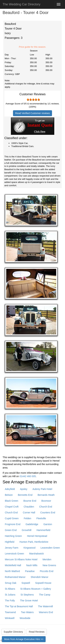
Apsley (24, 489)
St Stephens (27, 595)
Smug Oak (11, 583)
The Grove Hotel (29, 601)
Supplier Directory (13, 632)
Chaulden (29, 507)
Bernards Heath (46, 495)
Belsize (9, 495)
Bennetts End (25, 495)
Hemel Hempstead (37, 536)
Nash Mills (32, 565)
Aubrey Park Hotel (42, 489)
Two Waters (27, 612)
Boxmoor (46, 501)
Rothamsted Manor (15, 577)
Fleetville (41, 518)
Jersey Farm (12, 548)
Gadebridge (32, 524)
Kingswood (30, 548)
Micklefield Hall (13, 565)
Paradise (30, 571)
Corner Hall (29, 513)
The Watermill (45, 606)
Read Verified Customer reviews (33, 113)
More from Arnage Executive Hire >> (24, 639)
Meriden (47, 559)
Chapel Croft (12, 507)
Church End (46, 507)
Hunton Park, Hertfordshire (34, 542)
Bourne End (30, 501)
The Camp (45, 595)
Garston (48, 524)
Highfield (10, 542)
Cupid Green (12, 518)
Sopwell (26, 583)
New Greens (49, 565)
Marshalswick (36, 554)
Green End (11, 530)
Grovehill (27, 530)
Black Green (12, 501)
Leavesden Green (50, 548)
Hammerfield (43, 530)
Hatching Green (13, 536)
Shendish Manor (40, 577)
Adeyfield (10, 489)
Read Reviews (37, 632)
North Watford (12, 571)
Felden (27, 518)
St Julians (10, 595)
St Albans (10, 589)
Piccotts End (47, 571)
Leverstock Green (14, 554)
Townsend (10, 612)
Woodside (25, 618)
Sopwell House (43, 583)
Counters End (48, 513)
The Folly (10, 601)
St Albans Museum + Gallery (36, 589)
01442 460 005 (28, 476)
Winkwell (10, 618)
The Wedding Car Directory (21, 4)
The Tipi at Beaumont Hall (19, 606)
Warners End (46, 612)
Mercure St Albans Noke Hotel (21, 559)
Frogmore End (13, 524)
